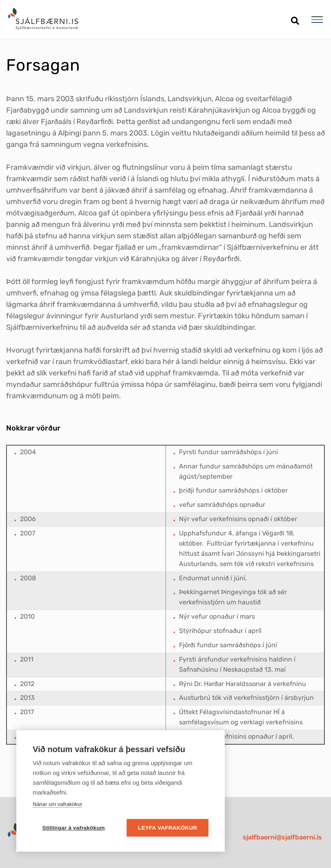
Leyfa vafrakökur (168, 828)
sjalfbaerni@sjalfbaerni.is (282, 837)
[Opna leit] (295, 18)
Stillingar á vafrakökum (73, 828)
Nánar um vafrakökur (57, 804)
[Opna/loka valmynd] (317, 20)
